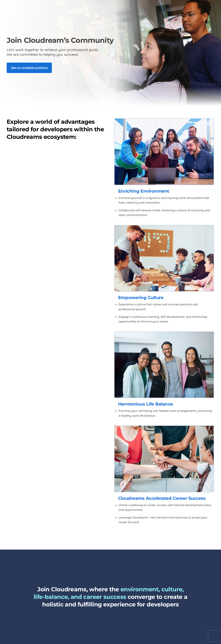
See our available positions (29, 68)
